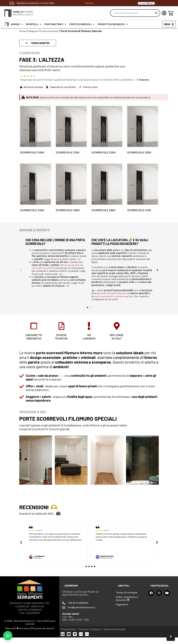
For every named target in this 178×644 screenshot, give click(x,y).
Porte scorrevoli (82, 24)
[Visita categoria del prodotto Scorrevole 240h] (36, 188)
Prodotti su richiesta (113, 24)
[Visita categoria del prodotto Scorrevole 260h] (107, 188)
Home (23, 31)
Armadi (17, 24)
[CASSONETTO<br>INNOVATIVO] (34, 326)
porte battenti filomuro (113, 293)
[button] (21, 270)
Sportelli (34, 24)
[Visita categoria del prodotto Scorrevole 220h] (107, 131)
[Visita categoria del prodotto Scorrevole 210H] (71, 131)
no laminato (89, 337)
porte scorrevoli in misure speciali (113, 296)
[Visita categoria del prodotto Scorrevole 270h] (143, 188)
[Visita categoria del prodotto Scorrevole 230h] (143, 131)
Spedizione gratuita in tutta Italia (35, 3)
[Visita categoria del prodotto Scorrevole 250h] (71, 188)
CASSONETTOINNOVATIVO (34, 337)
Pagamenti (122, 604)
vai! (79, 259)
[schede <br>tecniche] (61, 326)
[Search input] (134, 13)
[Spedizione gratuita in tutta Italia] (12, 3)
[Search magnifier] (156, 13)
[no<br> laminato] (89, 326)
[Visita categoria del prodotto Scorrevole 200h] (36, 131)
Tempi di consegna (126, 593)
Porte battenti (55, 24)
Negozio (33, 31)
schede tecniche (61, 337)
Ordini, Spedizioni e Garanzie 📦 (127, 598)
